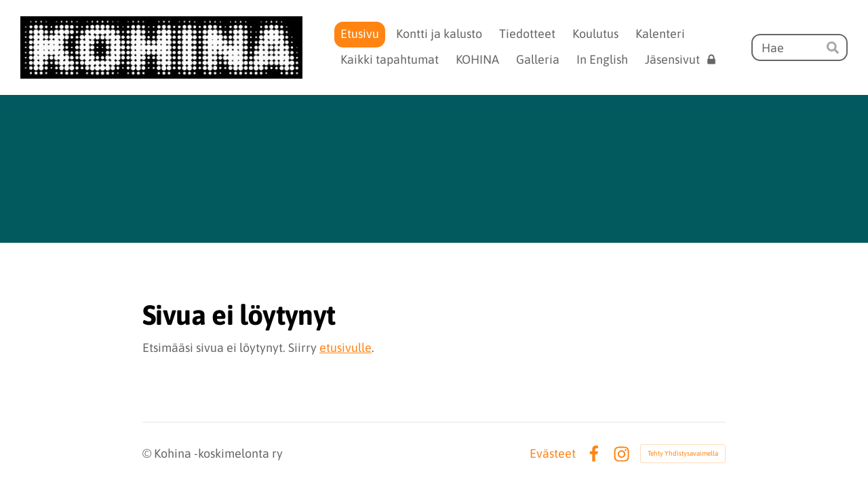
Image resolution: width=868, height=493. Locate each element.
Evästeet (553, 454)
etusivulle (346, 348)
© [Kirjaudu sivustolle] (148, 453)
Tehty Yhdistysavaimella (683, 453)
